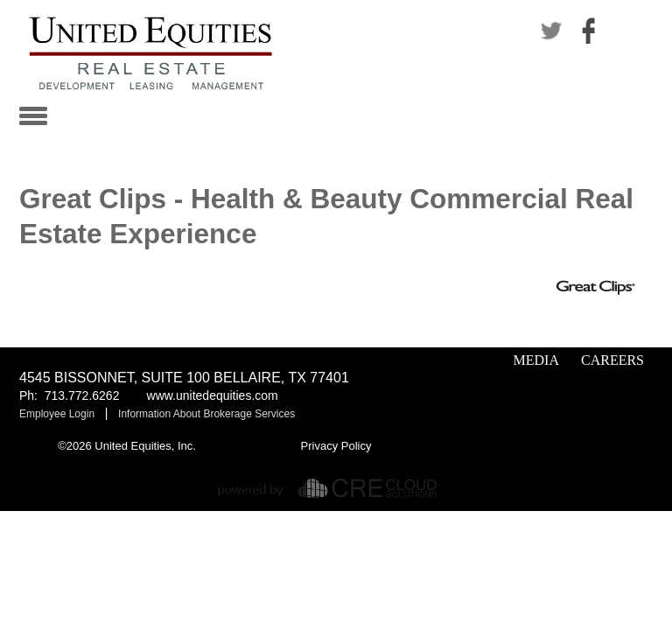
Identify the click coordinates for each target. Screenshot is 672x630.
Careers (612, 360)
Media (536, 360)
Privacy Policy (336, 446)
